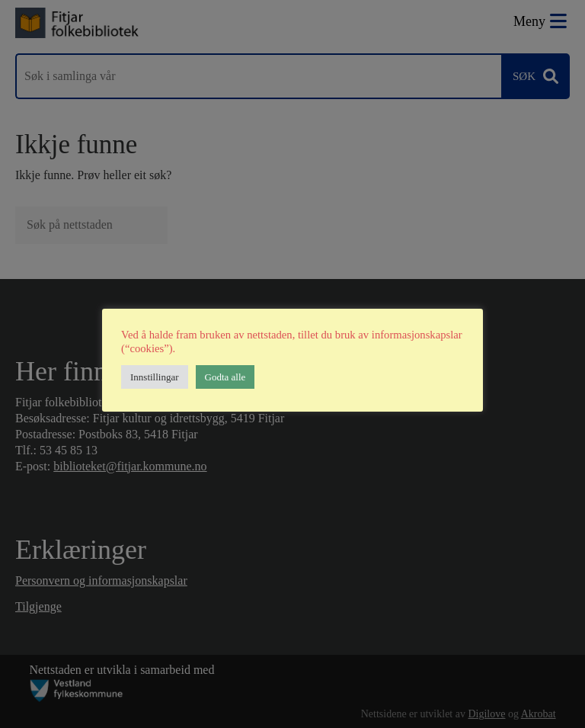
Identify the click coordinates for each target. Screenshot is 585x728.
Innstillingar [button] (155, 377)
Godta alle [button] (225, 377)
